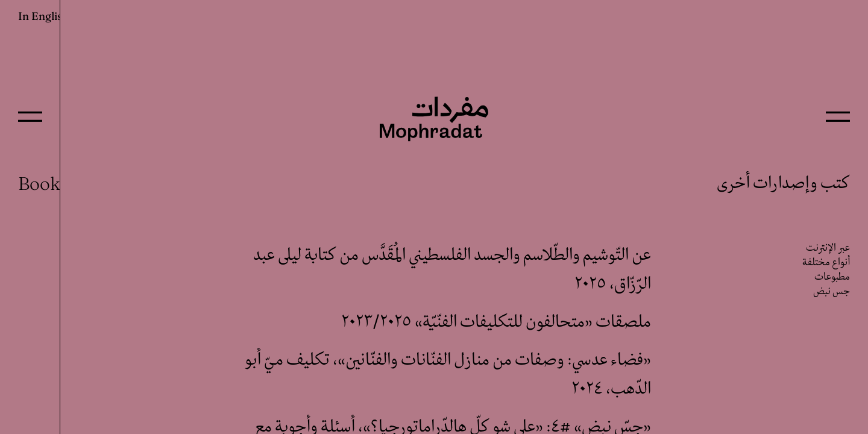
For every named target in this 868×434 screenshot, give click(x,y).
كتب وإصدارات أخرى (783, 184)
